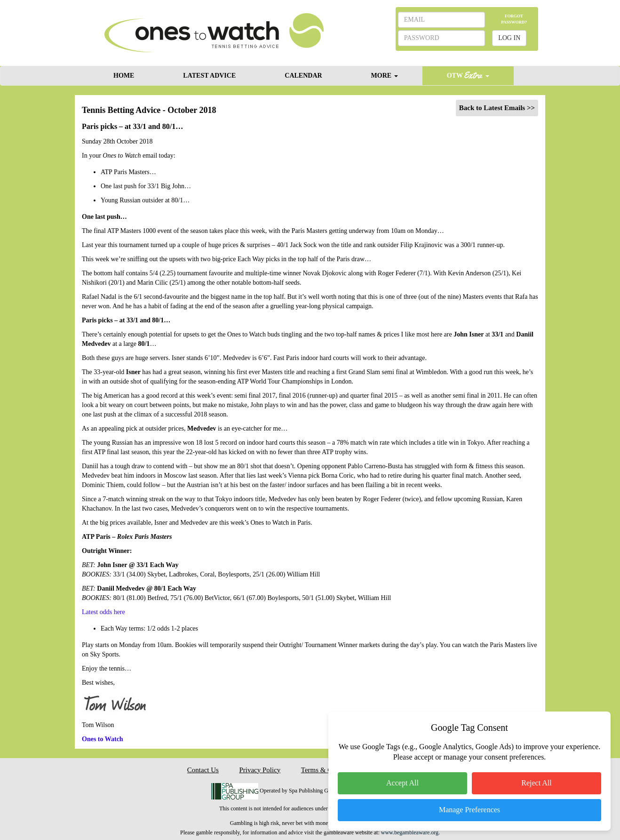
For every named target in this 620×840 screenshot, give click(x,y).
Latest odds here (103, 612)
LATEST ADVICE (209, 76)
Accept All (402, 783)
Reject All (536, 783)
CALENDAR (303, 76)
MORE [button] (385, 76)
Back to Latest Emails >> (497, 108)
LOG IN (509, 38)
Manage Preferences (469, 810)
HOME (124, 76)
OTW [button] (468, 75)
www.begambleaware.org (410, 832)
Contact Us (203, 770)
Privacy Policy (260, 770)
